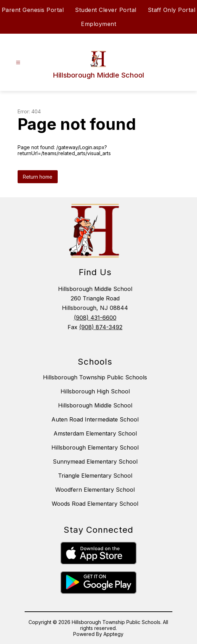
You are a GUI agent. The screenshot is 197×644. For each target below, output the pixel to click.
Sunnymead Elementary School (95, 462)
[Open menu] (18, 63)
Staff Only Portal (172, 10)
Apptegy (113, 634)
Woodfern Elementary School (95, 490)
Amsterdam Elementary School (95, 433)
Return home (38, 177)
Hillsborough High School (95, 391)
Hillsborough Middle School (95, 405)
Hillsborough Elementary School (95, 447)
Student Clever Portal (106, 10)
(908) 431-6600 (95, 318)
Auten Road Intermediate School (95, 419)
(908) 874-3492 (101, 327)
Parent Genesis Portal (33, 10)
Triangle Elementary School (95, 476)
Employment (99, 24)
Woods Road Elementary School (95, 504)
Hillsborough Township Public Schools (95, 377)
